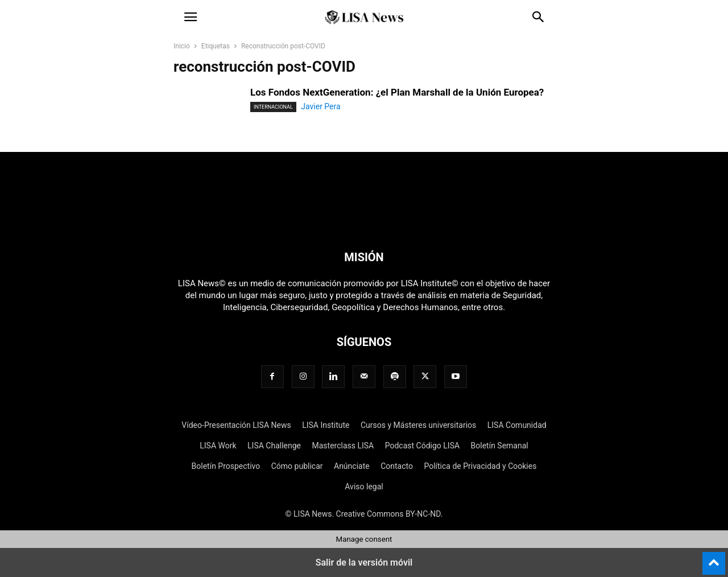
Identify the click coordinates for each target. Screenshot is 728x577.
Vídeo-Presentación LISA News (236, 425)
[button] (191, 17)
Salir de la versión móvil (364, 562)
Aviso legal (364, 487)
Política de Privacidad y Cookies (480, 466)
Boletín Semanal (500, 446)
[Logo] (364, 222)
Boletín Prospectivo (226, 466)
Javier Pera (320, 106)
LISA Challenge (274, 446)
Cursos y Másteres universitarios (418, 425)
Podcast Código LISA (422, 446)
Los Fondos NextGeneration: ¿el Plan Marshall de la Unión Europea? (397, 92)
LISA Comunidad (517, 425)
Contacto (397, 466)
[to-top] (714, 558)
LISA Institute (326, 425)
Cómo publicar (297, 466)
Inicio (182, 46)
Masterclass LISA (343, 446)
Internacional (273, 107)
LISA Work (218, 446)
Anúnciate (352, 466)
